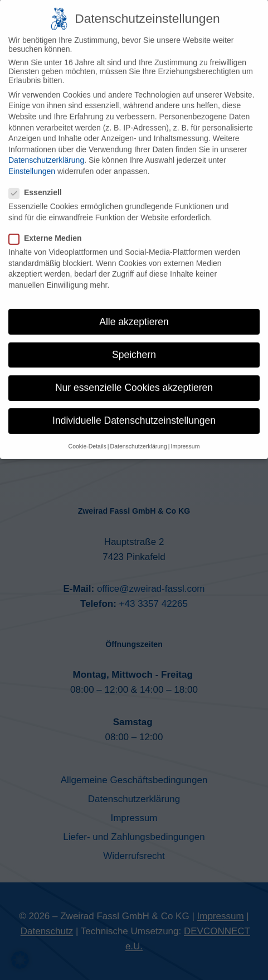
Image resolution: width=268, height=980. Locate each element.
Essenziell (39, 182)
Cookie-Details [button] (87, 436)
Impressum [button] (185, 436)
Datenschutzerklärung (46, 149)
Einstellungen (32, 161)
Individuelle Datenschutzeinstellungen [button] (134, 410)
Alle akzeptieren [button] (134, 311)
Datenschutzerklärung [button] (139, 436)
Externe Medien (48, 228)
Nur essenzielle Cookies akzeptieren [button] (134, 377)
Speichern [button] (134, 344)
